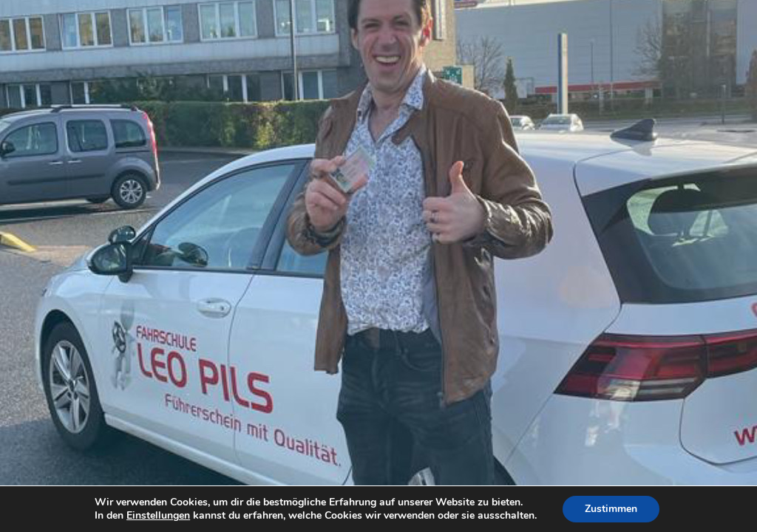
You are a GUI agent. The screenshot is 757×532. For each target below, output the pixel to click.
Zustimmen (611, 509)
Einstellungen (158, 516)
